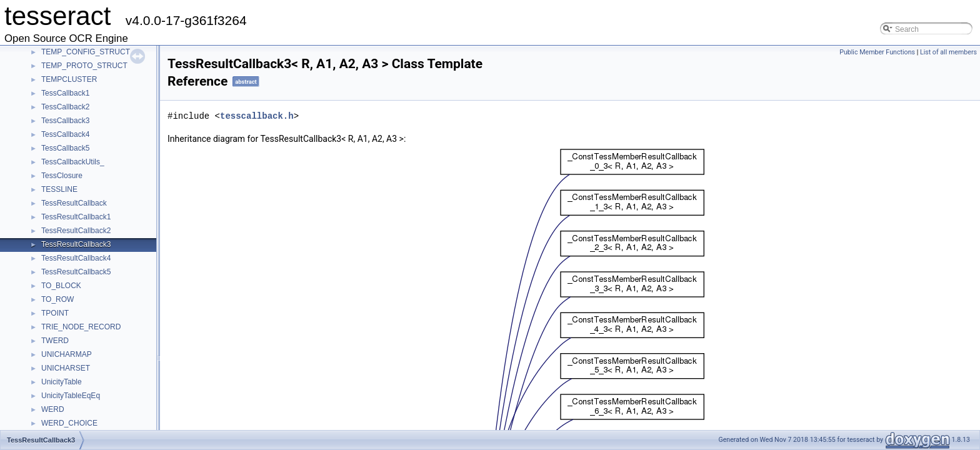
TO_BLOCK (61, 286)
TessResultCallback (74, 203)
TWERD (55, 341)
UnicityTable (62, 382)
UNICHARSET (66, 368)
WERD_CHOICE (69, 423)
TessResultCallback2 (76, 231)
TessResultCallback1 (76, 217)
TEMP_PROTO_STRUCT (84, 66)
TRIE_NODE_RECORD (81, 327)
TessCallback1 (65, 93)
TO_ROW (57, 299)
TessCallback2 (65, 107)
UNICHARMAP (67, 354)
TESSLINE (59, 189)
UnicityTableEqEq (71, 396)
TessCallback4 (65, 134)
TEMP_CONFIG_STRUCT (86, 52)
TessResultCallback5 (76, 272)
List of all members (948, 52)
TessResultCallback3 (76, 244)
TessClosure (62, 176)
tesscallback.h (257, 116)
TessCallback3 (65, 121)
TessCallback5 (65, 148)
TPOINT (55, 313)
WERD (53, 409)
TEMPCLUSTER (69, 79)
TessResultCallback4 (76, 258)
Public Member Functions (877, 52)
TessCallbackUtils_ (73, 162)
